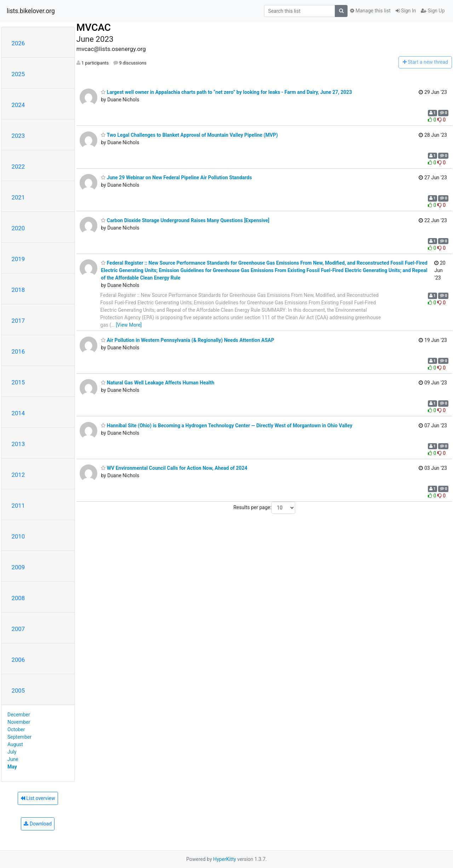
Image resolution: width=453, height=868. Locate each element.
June (13, 759)
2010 (18, 536)
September (19, 737)
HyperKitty (225, 859)
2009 (18, 567)
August (15, 744)
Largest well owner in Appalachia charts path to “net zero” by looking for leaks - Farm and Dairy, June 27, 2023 (226, 92)
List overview (38, 798)
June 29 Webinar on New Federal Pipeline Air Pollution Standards (176, 177)
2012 (18, 475)
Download (38, 824)
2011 (18, 506)
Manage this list (370, 11)
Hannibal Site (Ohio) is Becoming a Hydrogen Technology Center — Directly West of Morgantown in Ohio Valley (226, 425)
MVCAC (94, 27)
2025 (18, 74)
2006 (18, 660)
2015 (18, 382)
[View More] (129, 325)
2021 (18, 197)
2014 (18, 413)
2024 (18, 105)
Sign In (406, 11)
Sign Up (433, 11)
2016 (18, 351)
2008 (18, 598)
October (16, 729)
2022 (18, 167)
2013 (18, 444)
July (12, 752)
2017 (18, 321)
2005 (18, 691)
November (19, 722)
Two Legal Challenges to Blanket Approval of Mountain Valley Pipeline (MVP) (189, 135)
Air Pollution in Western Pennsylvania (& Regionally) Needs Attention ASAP (187, 340)
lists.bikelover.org (31, 11)
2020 (18, 228)
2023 (18, 136)
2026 (18, 43)
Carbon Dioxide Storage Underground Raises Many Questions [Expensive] (185, 220)
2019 (18, 259)
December (19, 715)
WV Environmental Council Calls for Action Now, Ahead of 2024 (174, 468)
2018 (18, 290)
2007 (18, 629)
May (12, 767)
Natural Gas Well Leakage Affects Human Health (157, 383)
